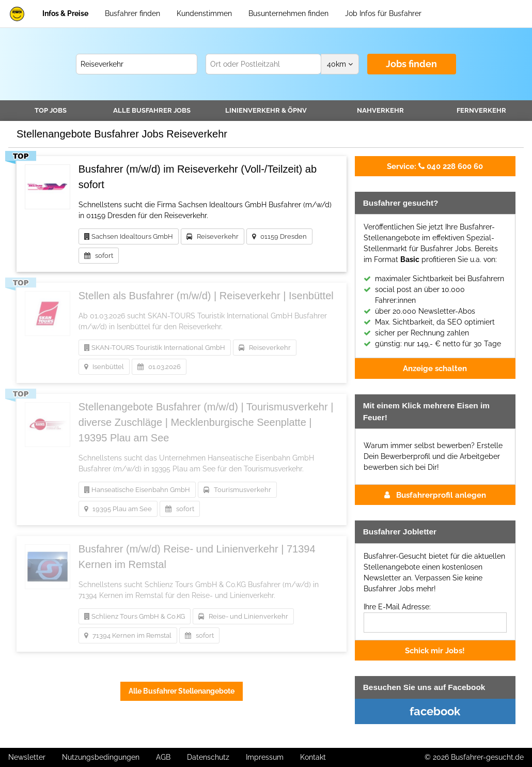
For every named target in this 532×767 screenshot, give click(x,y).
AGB (163, 757)
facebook (435, 711)
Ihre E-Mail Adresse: (397, 607)
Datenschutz (208, 757)
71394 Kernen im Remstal (128, 635)
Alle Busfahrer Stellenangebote (182, 691)
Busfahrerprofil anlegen (435, 495)
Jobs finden (411, 64)
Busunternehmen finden (288, 13)
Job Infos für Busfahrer (383, 13)
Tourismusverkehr (237, 490)
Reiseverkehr (213, 236)
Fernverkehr (481, 110)
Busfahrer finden (132, 13)
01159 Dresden (279, 236)
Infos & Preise (65, 13)
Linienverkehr (266, 110)
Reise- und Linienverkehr (243, 616)
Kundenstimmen (204, 13)
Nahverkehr (380, 110)
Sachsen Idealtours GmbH (129, 236)
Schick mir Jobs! (435, 650)
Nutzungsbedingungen (101, 757)
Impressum (265, 757)
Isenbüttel (104, 367)
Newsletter (27, 757)
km (340, 64)
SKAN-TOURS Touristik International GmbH (155, 348)
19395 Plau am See (118, 509)
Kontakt (313, 757)
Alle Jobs (152, 110)
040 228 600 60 (435, 166)
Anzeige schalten (435, 368)
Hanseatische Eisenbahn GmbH (137, 490)
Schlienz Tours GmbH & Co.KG (135, 616)
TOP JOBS (51, 110)
